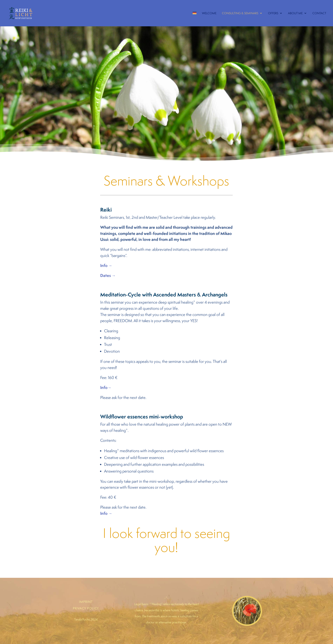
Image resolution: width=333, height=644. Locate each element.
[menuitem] (195, 18)
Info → (106, 265)
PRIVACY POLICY (86, 608)
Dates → (108, 275)
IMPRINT (86, 602)
